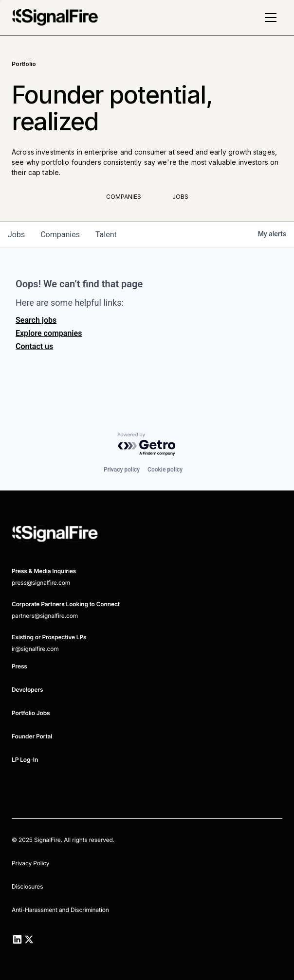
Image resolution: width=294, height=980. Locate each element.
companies (60, 235)
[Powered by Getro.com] (147, 445)
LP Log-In (25, 760)
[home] (55, 17)
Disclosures (27, 886)
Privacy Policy (30, 863)
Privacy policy (122, 470)
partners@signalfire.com (45, 616)
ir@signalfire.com (35, 649)
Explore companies (49, 333)
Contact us (34, 346)
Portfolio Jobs (31, 713)
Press (19, 666)
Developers (27, 690)
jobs (16, 235)
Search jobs (36, 320)
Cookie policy (165, 470)
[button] (271, 17)
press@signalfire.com (41, 583)
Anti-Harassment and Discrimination (60, 910)
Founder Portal (32, 736)
